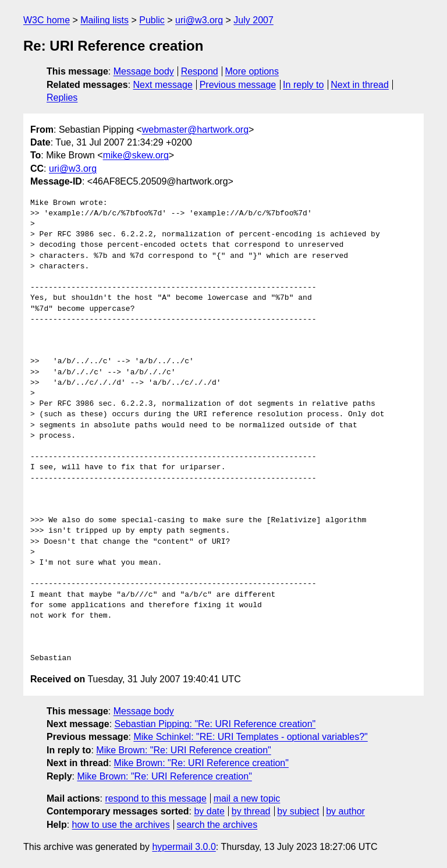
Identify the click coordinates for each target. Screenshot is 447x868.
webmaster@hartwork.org (195, 130)
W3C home (47, 20)
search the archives (217, 825)
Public (152, 20)
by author (345, 811)
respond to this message (155, 798)
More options (252, 71)
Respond (200, 71)
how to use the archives (121, 825)
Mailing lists (104, 20)
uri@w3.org (199, 20)
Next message (163, 85)
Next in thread (360, 85)
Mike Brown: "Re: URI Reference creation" (183, 750)
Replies (62, 98)
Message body (144, 71)
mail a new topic (247, 798)
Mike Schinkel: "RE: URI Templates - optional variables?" (250, 737)
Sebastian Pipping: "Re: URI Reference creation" (215, 724)
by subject (298, 811)
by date (209, 811)
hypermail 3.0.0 (184, 847)
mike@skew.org (136, 155)
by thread (251, 811)
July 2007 (253, 20)
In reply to (303, 85)
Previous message (238, 85)
